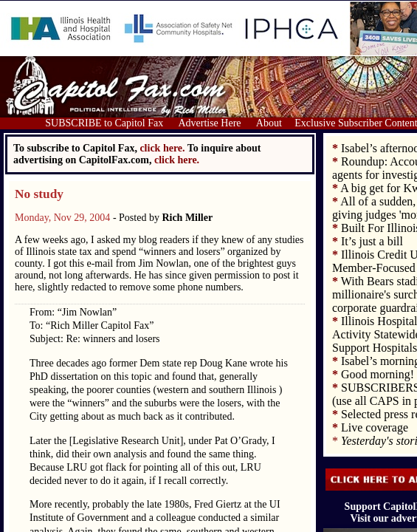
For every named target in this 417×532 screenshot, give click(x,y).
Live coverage (375, 427)
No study (39, 194)
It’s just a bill (372, 241)
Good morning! (378, 374)
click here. (177, 160)
